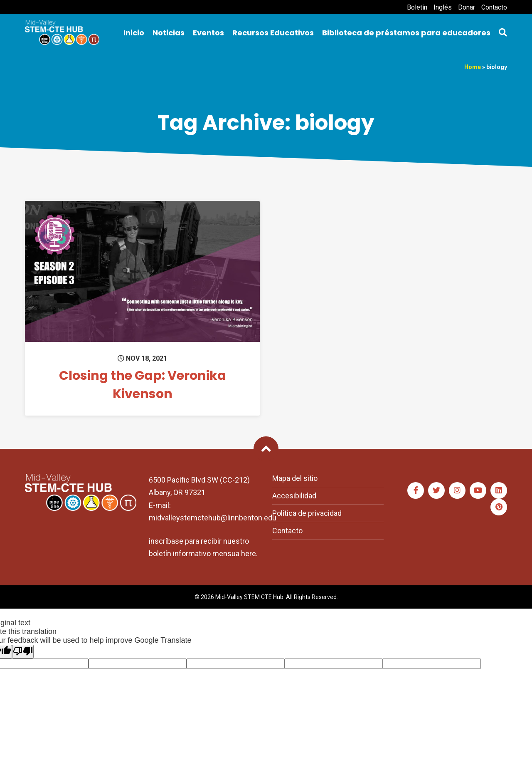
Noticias (169, 33)
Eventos (208, 33)
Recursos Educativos (273, 33)
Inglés (443, 7)
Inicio (134, 33)
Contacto (494, 7)
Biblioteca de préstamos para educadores (406, 33)
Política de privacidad (307, 513)
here (249, 553)
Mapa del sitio (295, 478)
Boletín (417, 7)
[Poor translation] (23, 652)
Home (473, 67)
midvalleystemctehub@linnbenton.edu (213, 518)
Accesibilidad (294, 496)
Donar (467, 7)
